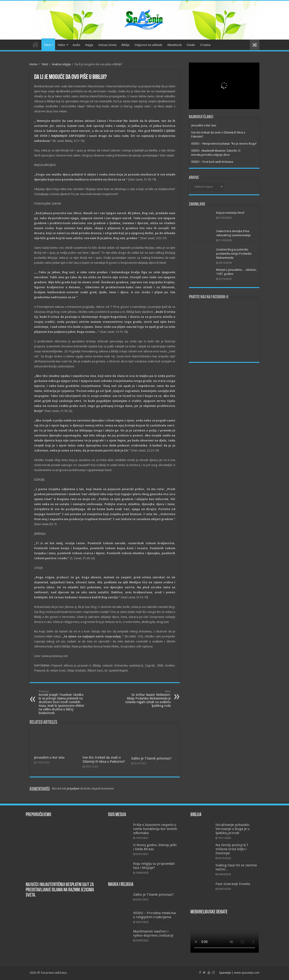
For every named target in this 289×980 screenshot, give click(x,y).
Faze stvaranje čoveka (233, 884)
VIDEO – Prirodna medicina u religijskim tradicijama (154, 915)
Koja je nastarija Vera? (230, 213)
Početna (35, 44)
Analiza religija (61, 64)
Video (62, 45)
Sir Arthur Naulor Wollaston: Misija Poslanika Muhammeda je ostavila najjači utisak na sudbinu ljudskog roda (147, 699)
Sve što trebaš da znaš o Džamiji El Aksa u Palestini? (104, 759)
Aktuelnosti (174, 45)
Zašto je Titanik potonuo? (151, 758)
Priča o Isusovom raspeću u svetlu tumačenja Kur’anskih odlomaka (155, 829)
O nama (205, 45)
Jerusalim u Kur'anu (49, 757)
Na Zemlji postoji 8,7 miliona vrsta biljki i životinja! (232, 849)
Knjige (89, 45)
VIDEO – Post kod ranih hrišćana (212, 162)
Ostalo (191, 45)
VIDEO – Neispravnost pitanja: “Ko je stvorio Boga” (224, 144)
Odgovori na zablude (148, 45)
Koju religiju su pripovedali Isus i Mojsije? (154, 866)
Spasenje (225, 973)
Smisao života (107, 45)
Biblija (125, 45)
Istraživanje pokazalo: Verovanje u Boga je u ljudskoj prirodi (233, 829)
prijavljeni (73, 788)
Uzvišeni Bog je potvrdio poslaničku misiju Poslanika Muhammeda (234, 254)
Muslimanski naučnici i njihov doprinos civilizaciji (153, 933)
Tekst (47, 45)
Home (33, 64)
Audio (76, 45)
